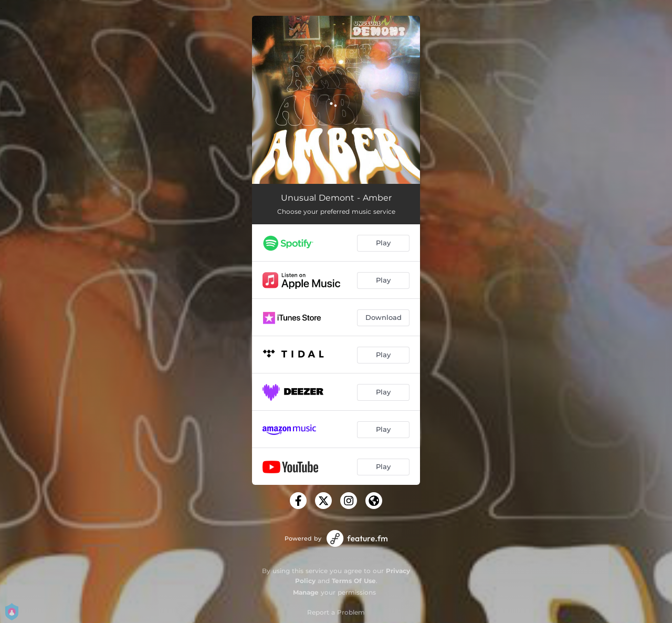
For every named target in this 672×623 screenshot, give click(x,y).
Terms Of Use (354, 581)
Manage (306, 592)
